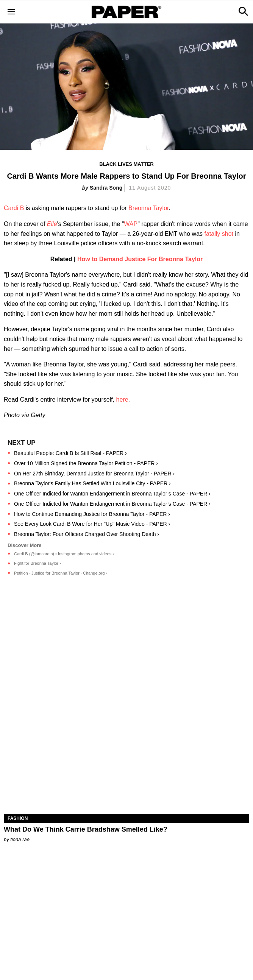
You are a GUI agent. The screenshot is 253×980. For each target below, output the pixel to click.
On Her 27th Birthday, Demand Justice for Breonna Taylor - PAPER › (94, 474)
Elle (52, 224)
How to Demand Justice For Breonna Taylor (140, 259)
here (122, 400)
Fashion (18, 818)
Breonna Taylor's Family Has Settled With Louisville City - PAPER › (92, 483)
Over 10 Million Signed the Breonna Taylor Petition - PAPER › (86, 463)
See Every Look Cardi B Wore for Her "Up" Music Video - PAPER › (92, 524)
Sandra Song (106, 188)
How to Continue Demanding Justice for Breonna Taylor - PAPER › (92, 514)
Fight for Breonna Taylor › (37, 563)
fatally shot (219, 234)
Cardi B (14, 208)
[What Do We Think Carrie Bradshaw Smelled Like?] (126, 753)
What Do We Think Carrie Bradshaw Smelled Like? (86, 829)
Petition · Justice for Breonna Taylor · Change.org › (61, 573)
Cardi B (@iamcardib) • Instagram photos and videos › (64, 554)
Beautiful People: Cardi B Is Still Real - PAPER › (70, 453)
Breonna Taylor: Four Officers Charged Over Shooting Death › (87, 534)
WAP (131, 224)
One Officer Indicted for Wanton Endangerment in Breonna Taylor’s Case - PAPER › (112, 494)
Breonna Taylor (148, 208)
